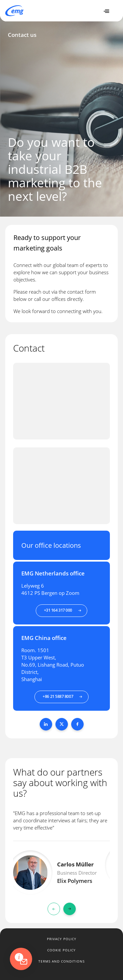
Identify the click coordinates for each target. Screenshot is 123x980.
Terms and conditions (61, 961)
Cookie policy (61, 950)
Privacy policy (62, 939)
